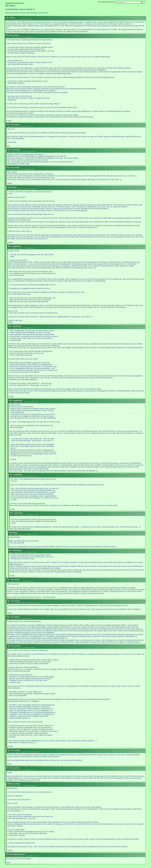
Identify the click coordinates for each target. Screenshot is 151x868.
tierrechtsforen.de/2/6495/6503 (135, 187)
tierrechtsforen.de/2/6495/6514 (135, 768)
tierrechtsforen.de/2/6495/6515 (135, 513)
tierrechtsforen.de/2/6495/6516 (135, 784)
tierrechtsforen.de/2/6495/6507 (135, 400)
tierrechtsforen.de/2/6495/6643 (135, 854)
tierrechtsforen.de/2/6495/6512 (135, 750)
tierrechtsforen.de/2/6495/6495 (136, 17)
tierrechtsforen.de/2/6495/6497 (135, 124)
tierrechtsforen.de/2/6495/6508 (135, 532)
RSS (112, 2)
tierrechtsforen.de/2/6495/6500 (135, 579)
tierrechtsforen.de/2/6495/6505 (135, 246)
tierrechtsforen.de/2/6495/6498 (135, 150)
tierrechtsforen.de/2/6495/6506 (135, 326)
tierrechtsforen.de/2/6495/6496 (135, 35)
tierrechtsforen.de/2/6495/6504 (135, 646)
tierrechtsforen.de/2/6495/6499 (135, 167)
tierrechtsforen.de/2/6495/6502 (135, 617)
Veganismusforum (15, 3)
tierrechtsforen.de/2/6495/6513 (135, 601)
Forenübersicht (104, 2)
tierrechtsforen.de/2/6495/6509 (135, 550)
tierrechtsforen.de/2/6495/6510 (135, 474)
